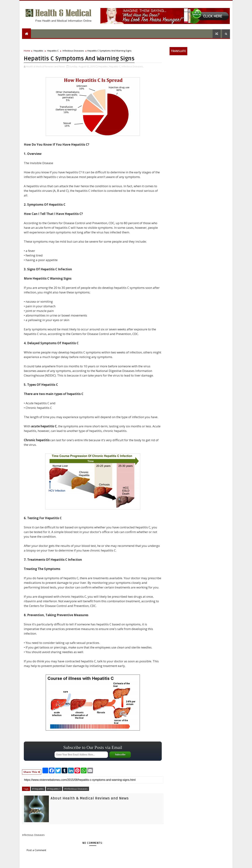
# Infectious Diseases (76, 789)
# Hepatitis (38, 789)
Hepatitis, (103, 66)
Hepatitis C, (115, 66)
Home (27, 51)
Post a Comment (36, 850)
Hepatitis (38, 51)
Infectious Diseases (73, 51)
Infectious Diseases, (132, 66)
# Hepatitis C (54, 789)
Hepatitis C (53, 51)
